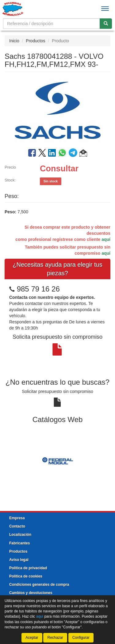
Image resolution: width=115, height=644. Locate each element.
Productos (35, 41)
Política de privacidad (28, 568)
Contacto (17, 526)
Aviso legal (19, 560)
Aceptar (32, 638)
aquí (106, 239)
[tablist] (57, 460)
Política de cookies (26, 576)
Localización (20, 535)
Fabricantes (19, 543)
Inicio (14, 41)
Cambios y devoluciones (31, 593)
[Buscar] (106, 24)
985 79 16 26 (38, 289)
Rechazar (55, 638)
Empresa (17, 518)
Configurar (81, 638)
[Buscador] (52, 24)
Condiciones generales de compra (39, 585)
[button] (83, 154)
